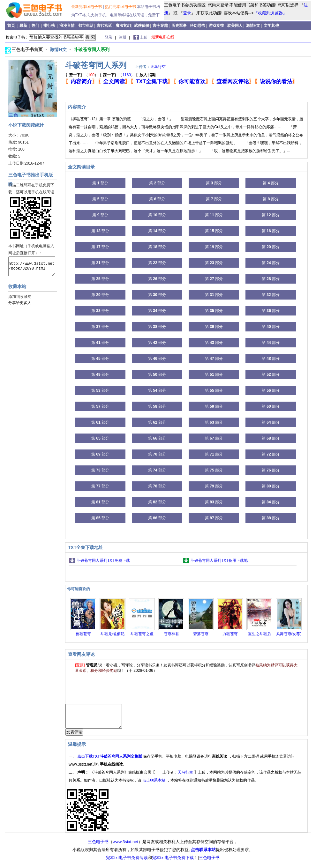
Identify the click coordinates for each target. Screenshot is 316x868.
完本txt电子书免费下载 (173, 862)
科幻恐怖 (198, 26)
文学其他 (271, 26)
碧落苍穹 (201, 634)
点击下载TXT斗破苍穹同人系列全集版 (110, 761)
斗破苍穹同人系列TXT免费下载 (103, 560)
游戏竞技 (216, 26)
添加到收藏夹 (20, 297)
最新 (24, 26)
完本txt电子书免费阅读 (127, 862)
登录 (187, 13)
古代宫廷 (104, 26)
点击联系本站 (154, 785)
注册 (123, 37)
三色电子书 (98, 846)
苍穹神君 (171, 634)
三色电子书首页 (28, 49)
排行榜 (50, 26)
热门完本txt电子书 (121, 7)
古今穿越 (160, 26)
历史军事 (179, 26)
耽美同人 (235, 26)
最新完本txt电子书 (87, 7)
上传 (144, 37)
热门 (36, 26)
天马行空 (158, 67)
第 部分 (100, 183)
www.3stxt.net (125, 846)
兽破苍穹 (83, 634)
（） (82, 75)
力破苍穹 (230, 634)
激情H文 (253, 26)
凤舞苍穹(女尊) (289, 634)
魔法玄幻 (123, 26)
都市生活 (86, 26)
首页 (12, 26)
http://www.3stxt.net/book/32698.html (32, 266)
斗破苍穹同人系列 (92, 49)
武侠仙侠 (142, 26)
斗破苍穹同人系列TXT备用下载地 (219, 560)
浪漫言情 (67, 26)
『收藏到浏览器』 (270, 13)
